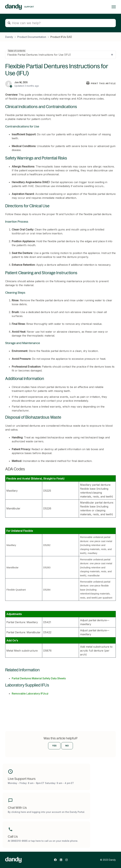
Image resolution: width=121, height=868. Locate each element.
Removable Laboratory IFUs (29, 694)
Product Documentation (32, 37)
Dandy (9, 37)
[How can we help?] (61, 23)
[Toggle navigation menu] (114, 7)
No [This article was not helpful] (67, 746)
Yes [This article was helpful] (54, 746)
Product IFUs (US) (61, 37)
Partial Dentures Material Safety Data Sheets (39, 678)
